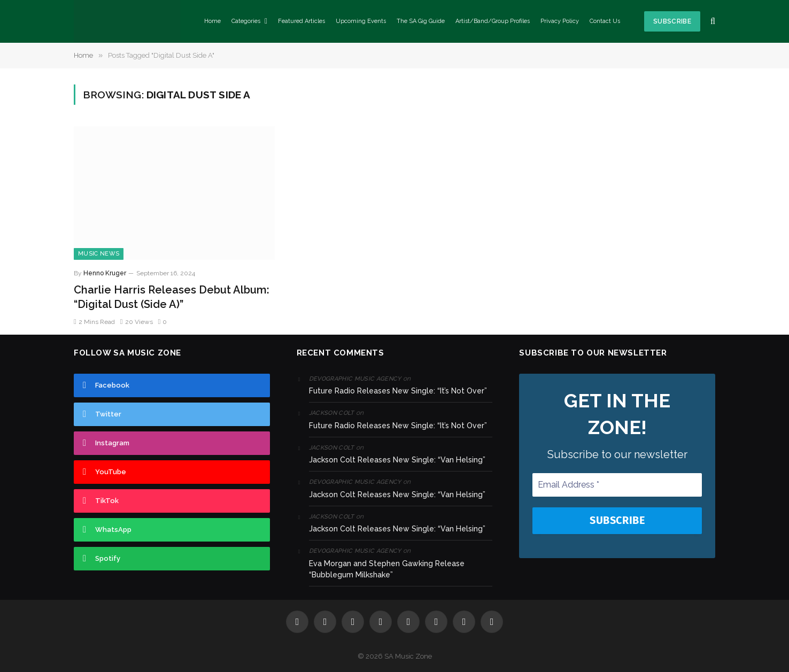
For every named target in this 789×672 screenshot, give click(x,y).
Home (212, 21)
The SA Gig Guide (421, 21)
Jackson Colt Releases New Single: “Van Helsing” (397, 460)
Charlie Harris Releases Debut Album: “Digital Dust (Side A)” (172, 297)
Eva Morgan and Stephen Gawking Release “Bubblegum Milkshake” (387, 569)
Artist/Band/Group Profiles (493, 21)
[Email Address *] (617, 485)
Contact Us (605, 21)
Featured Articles (301, 21)
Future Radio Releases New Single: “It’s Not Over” (398, 391)
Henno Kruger (105, 273)
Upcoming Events (361, 21)
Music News (99, 254)
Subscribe (672, 21)
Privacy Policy (560, 21)
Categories (246, 21)
